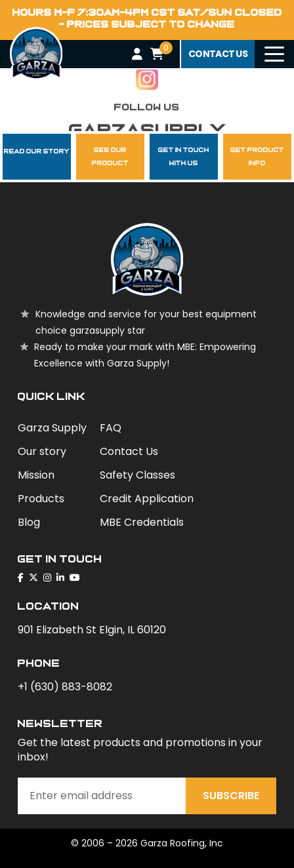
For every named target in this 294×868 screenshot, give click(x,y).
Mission (36, 475)
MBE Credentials (142, 522)
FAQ (111, 428)
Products (41, 499)
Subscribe (231, 796)
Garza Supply (52, 428)
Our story (42, 451)
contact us (218, 54)
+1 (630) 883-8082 (65, 687)
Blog (29, 522)
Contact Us (129, 451)
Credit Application (147, 499)
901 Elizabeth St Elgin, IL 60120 (92, 630)
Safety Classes (137, 475)
